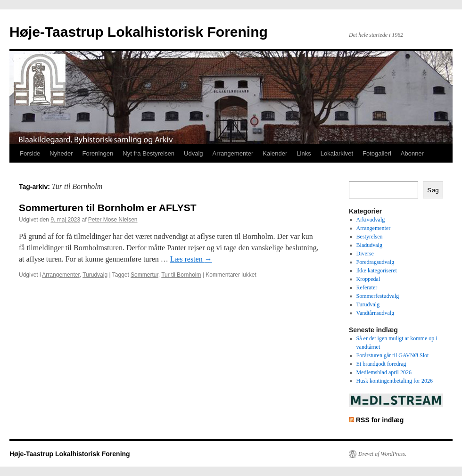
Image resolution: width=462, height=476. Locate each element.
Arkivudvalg (371, 220)
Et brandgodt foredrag (381, 364)
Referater (367, 287)
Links (304, 153)
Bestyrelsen (370, 237)
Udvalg (193, 153)
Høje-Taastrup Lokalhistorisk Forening (139, 32)
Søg (433, 190)
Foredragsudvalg (375, 262)
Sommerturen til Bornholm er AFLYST (108, 208)
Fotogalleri (377, 153)
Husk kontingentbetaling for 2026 (395, 381)
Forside (30, 153)
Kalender (275, 153)
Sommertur (144, 275)
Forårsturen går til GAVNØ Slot (393, 355)
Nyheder (61, 153)
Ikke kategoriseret (377, 271)
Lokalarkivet (337, 153)
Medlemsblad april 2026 (384, 372)
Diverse (365, 254)
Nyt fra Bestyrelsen (148, 153)
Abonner (412, 153)
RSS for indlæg (380, 420)
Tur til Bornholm (181, 275)
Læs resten (191, 259)
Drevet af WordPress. (382, 454)
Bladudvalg (369, 245)
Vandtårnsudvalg (375, 313)
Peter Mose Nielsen (113, 220)
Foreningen (98, 153)
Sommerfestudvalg (378, 296)
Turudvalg (95, 275)
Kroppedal (368, 279)
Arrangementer (233, 153)
